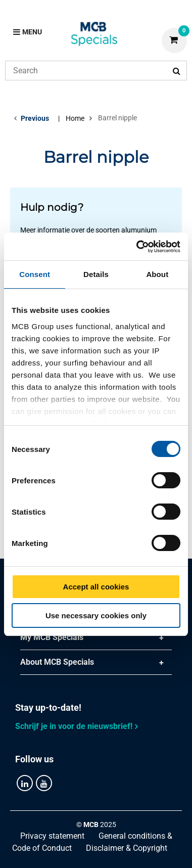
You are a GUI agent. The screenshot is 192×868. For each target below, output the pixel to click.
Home (75, 118)
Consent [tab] (35, 274)
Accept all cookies (96, 587)
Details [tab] (96, 274)
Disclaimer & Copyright (127, 848)
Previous (35, 118)
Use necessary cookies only (96, 615)
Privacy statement (52, 836)
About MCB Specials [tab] (57, 662)
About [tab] (157, 274)
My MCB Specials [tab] (52, 637)
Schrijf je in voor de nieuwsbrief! (74, 726)
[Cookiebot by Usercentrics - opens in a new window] (137, 247)
